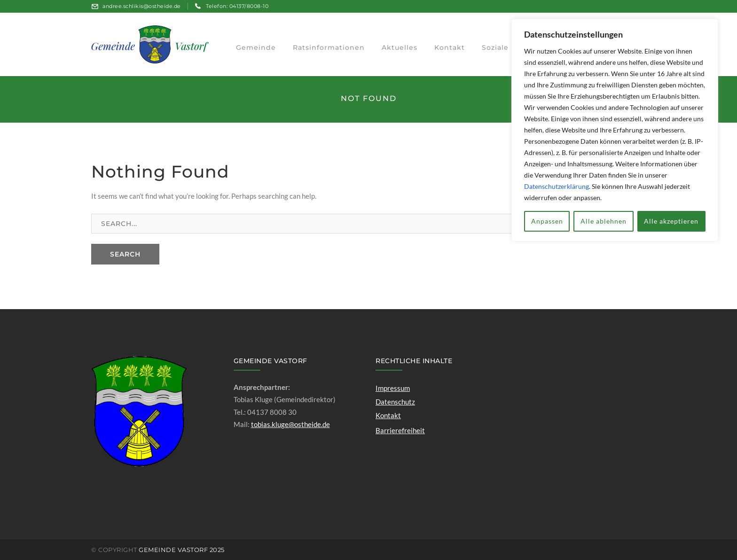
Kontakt (388, 415)
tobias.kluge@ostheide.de (290, 424)
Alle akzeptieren (671, 221)
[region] (615, 130)
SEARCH (125, 254)
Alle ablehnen (604, 221)
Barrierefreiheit (400, 430)
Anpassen (547, 221)
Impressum (393, 388)
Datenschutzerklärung (557, 186)
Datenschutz (395, 402)
